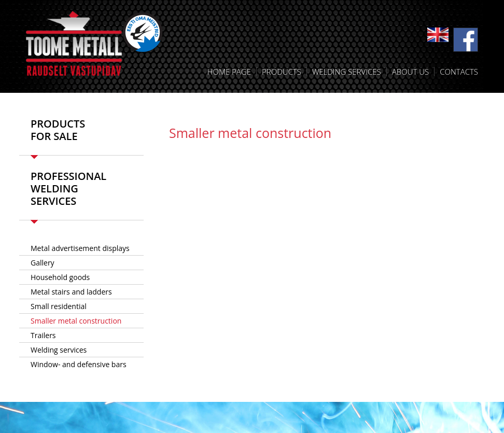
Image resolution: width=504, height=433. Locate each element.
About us (410, 72)
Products (282, 72)
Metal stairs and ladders (71, 292)
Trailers (43, 335)
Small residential (59, 306)
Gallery (43, 263)
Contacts (459, 72)
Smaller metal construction (76, 321)
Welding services (347, 72)
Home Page (229, 72)
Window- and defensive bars (79, 364)
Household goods (60, 277)
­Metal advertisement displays (80, 248)
